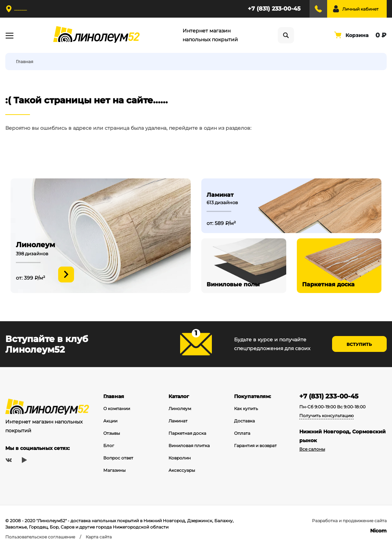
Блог (109, 446)
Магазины (114, 470)
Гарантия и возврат (255, 446)
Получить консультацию (326, 416)
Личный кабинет (360, 9)
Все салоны (312, 449)
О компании (117, 408)
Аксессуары (182, 470)
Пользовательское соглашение (40, 537)
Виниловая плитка (189, 446)
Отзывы (112, 433)
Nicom (378, 531)
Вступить (359, 344)
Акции (110, 421)
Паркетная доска (187, 433)
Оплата (242, 433)
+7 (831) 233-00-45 (274, 9)
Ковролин (180, 458)
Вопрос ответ (118, 458)
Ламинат (178, 421)
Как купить (246, 408)
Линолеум (180, 408)
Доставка (244, 421)
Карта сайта (99, 537)
